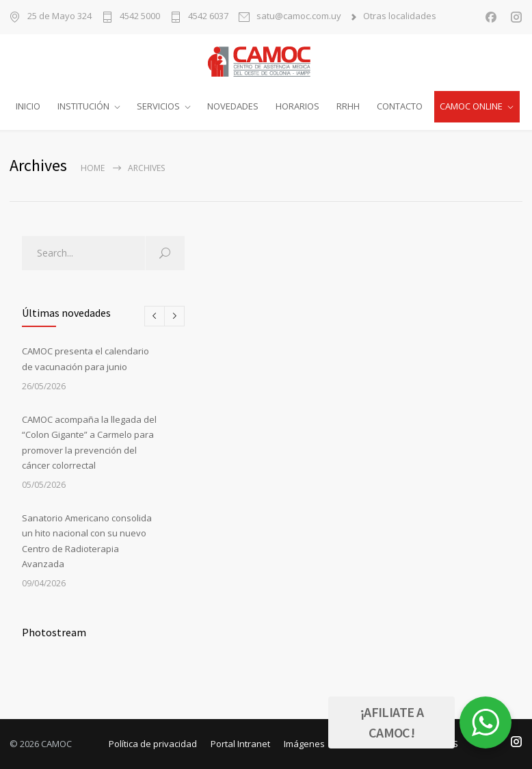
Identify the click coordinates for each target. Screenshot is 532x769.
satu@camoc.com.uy (299, 17)
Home (93, 168)
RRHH (348, 106)
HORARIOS (297, 106)
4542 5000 (140, 17)
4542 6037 (208, 17)
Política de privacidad (153, 744)
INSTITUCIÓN (83, 106)
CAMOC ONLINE (471, 106)
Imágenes (304, 744)
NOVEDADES (233, 106)
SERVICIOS (158, 106)
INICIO (28, 106)
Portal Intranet (240, 744)
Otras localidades (400, 17)
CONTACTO (400, 106)
